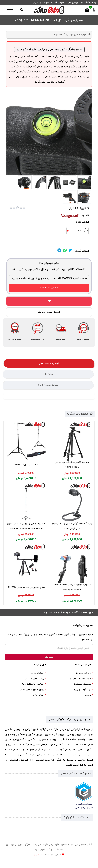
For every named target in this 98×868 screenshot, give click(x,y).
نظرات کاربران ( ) (48, 385)
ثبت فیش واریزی (82, 690)
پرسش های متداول (35, 679)
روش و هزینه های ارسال (32, 690)
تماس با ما (38, 695)
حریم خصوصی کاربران (80, 679)
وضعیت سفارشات (82, 684)
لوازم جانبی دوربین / (75, 35)
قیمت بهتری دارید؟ (49, 312)
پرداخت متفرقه (84, 673)
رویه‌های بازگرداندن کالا (33, 684)
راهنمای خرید (38, 673)
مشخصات (48, 374)
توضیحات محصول (49, 363)
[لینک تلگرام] (59, 251)
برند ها (88, 695)
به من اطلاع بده (49, 288)
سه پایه (59, 35)
